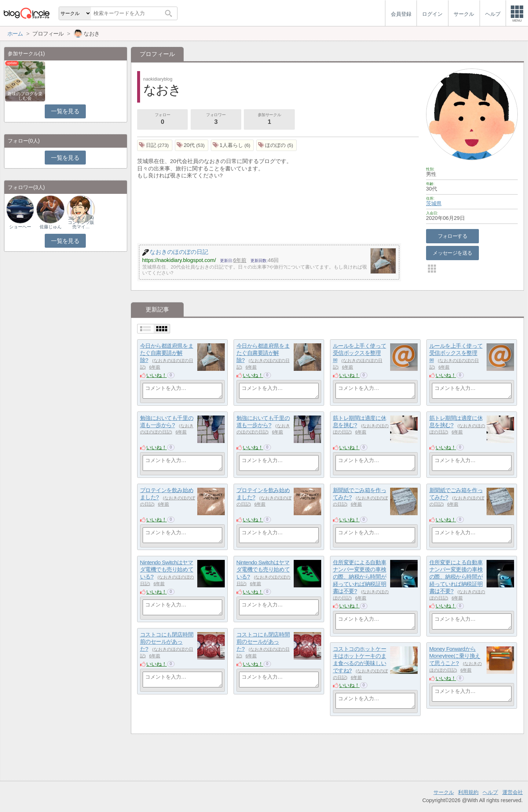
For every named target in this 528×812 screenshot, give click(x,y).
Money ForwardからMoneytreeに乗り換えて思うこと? (455, 656)
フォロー (162, 119)
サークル (444, 792)
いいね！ (157, 375)
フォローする (453, 236)
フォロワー (216, 119)
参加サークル (269, 119)
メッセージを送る (452, 253)
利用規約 (468, 792)
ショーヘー (20, 227)
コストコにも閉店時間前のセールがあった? (167, 642)
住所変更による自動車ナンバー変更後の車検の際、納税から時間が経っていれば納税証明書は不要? (360, 577)
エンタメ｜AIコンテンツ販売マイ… (81, 222)
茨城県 (434, 203)
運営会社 (513, 792)
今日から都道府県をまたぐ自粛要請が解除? (167, 353)
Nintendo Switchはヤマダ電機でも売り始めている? (167, 569)
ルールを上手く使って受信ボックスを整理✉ (360, 353)
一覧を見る (65, 111)
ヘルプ (490, 792)
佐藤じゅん (51, 227)
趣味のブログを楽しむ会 (25, 96)
